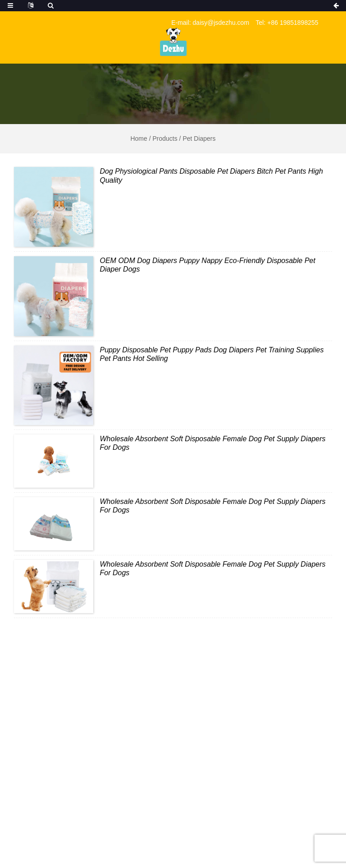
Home (139, 139)
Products (165, 139)
